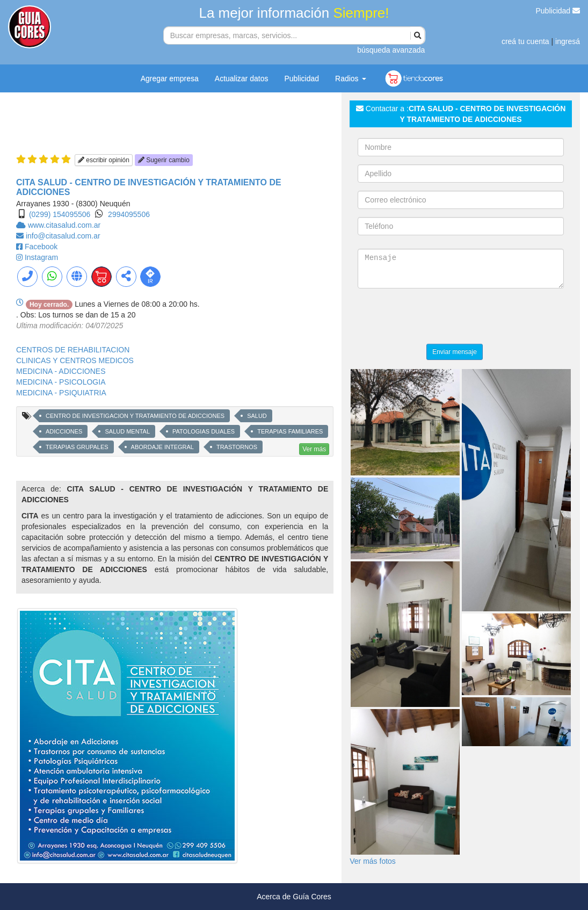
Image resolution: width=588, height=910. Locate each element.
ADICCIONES (64, 431)
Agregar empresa (170, 78)
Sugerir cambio (164, 160)
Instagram (41, 257)
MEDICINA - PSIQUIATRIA (61, 393)
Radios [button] (350, 78)
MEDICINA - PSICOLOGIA (61, 382)
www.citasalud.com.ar (64, 225)
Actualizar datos (242, 78)
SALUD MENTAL (127, 431)
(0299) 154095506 (60, 214)
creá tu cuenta (525, 41)
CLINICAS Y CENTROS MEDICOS (75, 360)
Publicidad (558, 11)
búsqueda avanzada (391, 50)
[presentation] (439, 317)
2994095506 (129, 214)
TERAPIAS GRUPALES (77, 447)
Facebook (41, 247)
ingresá (568, 41)
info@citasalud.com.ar (63, 236)
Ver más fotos (373, 861)
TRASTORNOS (237, 447)
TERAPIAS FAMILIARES (290, 431)
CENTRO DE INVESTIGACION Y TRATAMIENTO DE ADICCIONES (135, 416)
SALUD (257, 416)
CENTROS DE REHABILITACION (73, 350)
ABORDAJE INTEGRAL (162, 447)
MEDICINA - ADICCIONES (61, 371)
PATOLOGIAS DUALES (204, 431)
